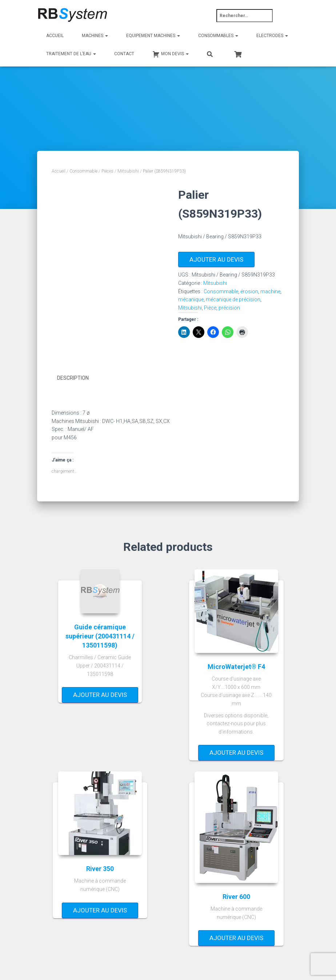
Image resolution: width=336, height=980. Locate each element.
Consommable (83, 171)
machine (270, 291)
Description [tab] (73, 378)
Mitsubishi (128, 171)
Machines (95, 36)
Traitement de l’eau (71, 54)
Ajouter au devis (216, 259)
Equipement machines (153, 36)
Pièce (210, 308)
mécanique (191, 299)
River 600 (236, 896)
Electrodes (272, 36)
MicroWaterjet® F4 (236, 666)
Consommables (218, 36)
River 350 (100, 868)
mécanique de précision (233, 299)
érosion (249, 291)
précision (229, 308)
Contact (124, 54)
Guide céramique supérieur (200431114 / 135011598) (100, 636)
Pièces (107, 171)
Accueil (55, 36)
